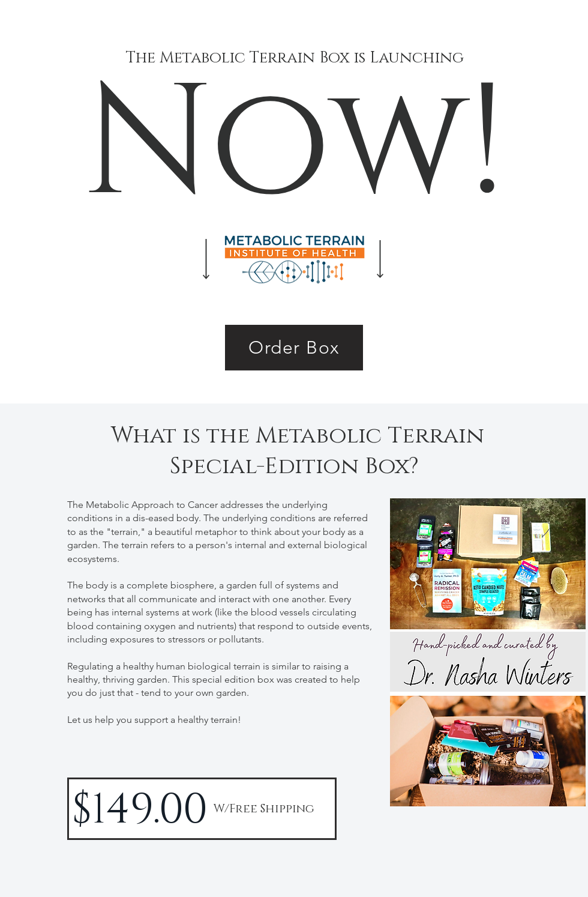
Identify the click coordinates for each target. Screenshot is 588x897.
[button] (488, 652)
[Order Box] (294, 348)
